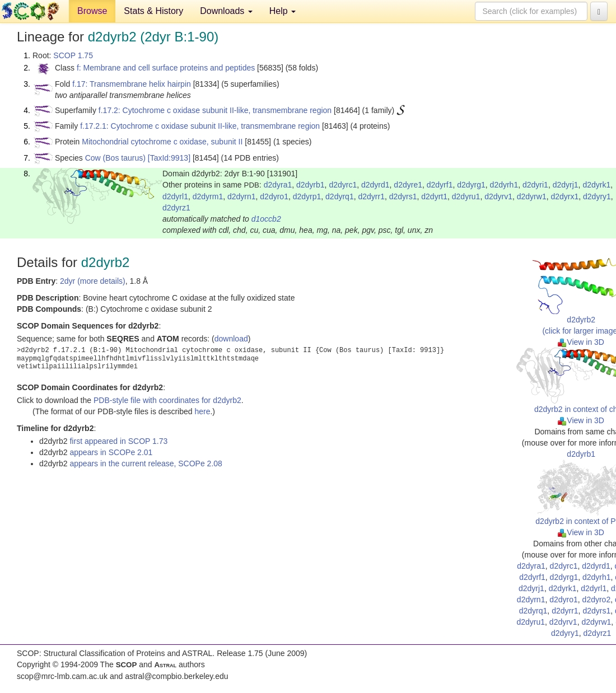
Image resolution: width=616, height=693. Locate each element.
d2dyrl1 (175, 196)
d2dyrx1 (564, 196)
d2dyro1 (274, 196)
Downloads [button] (226, 11)
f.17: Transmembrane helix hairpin (132, 84)
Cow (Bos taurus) (115, 158)
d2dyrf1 (440, 185)
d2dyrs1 (403, 196)
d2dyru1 (466, 196)
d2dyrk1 (596, 185)
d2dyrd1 (375, 185)
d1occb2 (266, 219)
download (231, 339)
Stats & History (153, 11)
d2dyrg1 (471, 185)
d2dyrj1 (566, 185)
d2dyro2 (597, 600)
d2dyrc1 (343, 185)
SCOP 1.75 (73, 55)
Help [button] (283, 11)
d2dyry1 (597, 196)
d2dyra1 (278, 185)
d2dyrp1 (307, 196)
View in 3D (581, 342)
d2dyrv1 (498, 196)
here (202, 411)
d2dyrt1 (434, 196)
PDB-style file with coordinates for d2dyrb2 (167, 400)
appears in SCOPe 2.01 (111, 452)
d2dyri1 (535, 185)
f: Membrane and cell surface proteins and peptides (166, 68)
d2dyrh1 (504, 185)
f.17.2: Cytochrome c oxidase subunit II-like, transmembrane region (215, 110)
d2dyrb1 (311, 185)
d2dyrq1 (340, 196)
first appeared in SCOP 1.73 (118, 441)
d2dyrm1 (208, 196)
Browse (92, 11)
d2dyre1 (408, 185)
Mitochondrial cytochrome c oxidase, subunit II (162, 142)
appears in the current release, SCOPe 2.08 (146, 463)
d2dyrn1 (242, 196)
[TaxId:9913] (169, 158)
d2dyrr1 (371, 196)
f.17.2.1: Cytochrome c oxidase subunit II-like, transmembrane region (200, 126)
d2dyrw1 (532, 196)
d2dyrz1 (176, 208)
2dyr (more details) (93, 281)
